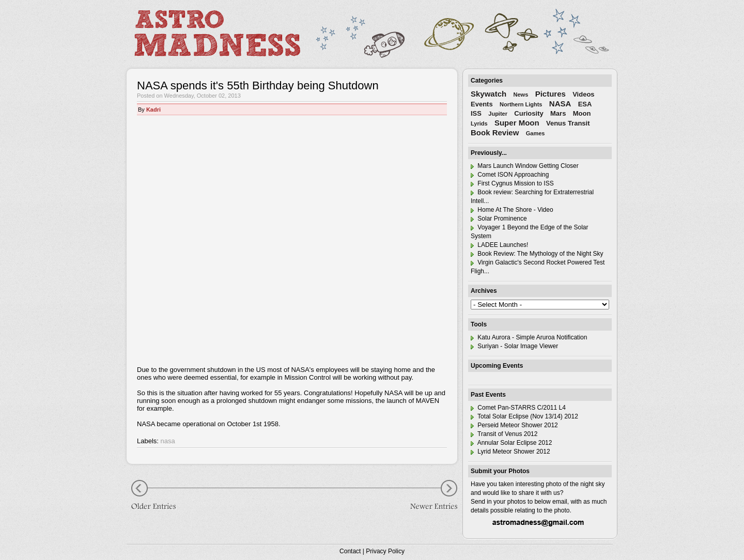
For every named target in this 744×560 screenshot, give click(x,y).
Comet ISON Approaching (510, 175)
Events (482, 104)
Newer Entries (426, 496)
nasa (168, 441)
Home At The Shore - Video (512, 210)
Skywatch (489, 94)
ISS (476, 113)
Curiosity (529, 113)
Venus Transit (568, 123)
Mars (558, 113)
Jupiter (498, 114)
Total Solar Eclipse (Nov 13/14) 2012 (524, 416)
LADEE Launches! (499, 245)
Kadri (153, 110)
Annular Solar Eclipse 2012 (511, 443)
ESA (585, 104)
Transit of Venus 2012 (504, 434)
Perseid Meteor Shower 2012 (514, 425)
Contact (350, 551)
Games (536, 133)
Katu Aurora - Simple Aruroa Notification (529, 337)
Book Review (495, 133)
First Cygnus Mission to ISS (512, 183)
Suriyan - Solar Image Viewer (514, 346)
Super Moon (517, 123)
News (521, 95)
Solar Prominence (499, 219)
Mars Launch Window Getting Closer (525, 166)
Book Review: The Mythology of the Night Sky (537, 254)
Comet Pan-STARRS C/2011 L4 (518, 408)
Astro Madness (217, 33)
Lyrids (479, 123)
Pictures (551, 94)
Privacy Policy (385, 551)
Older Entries (158, 496)
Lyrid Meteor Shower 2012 (510, 452)
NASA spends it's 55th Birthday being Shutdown (258, 85)
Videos (583, 94)
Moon (582, 113)
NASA (560, 104)
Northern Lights (521, 104)
